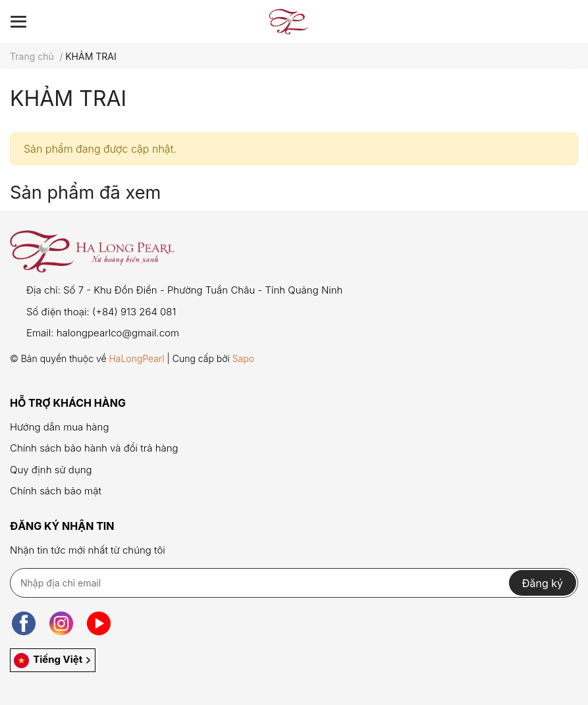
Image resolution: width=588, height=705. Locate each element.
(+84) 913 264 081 (134, 312)
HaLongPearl (136, 358)
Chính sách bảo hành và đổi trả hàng (94, 448)
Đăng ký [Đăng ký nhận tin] (543, 583)
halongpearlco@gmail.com (118, 333)
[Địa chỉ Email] (294, 583)
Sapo (243, 358)
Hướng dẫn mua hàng (59, 427)
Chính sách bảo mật (56, 491)
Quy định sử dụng (51, 470)
